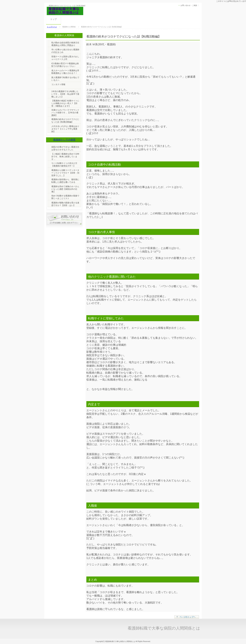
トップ (53, 19)
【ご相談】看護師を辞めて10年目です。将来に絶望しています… (65, 157)
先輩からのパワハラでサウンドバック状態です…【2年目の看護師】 (65, 113)
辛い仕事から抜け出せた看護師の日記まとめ (65, 51)
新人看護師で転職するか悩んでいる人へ (65, 79)
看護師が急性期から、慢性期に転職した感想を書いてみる (65, 181)
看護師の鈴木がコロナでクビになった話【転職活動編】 (65, 121)
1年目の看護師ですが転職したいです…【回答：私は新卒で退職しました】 (65, 94)
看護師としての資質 (64, 140)
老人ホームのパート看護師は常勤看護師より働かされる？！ (65, 72)
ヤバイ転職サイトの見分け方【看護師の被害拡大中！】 (64, 165)
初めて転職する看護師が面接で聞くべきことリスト (65, 197)
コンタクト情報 (58, 84)
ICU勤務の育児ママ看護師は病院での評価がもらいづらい (65, 65)
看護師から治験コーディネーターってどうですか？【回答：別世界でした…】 (65, 173)
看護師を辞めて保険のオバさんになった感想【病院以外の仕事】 (65, 189)
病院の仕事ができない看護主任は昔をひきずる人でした (65, 148)
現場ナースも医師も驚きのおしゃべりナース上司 (65, 58)
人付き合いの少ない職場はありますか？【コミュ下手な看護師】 (65, 129)
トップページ (52, 27)
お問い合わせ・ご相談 (189, 5)
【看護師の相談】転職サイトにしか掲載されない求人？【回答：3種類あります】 (65, 103)
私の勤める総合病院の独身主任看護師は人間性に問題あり (65, 44)
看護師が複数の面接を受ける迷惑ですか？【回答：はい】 (65, 204)
